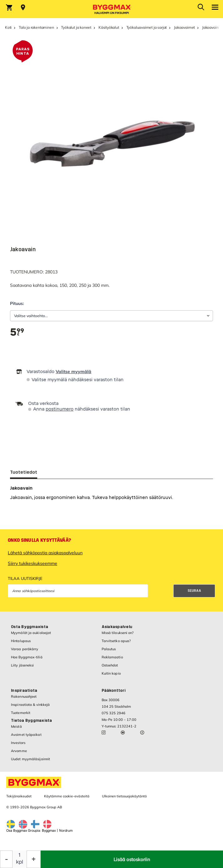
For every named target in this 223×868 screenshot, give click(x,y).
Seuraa (194, 591)
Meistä (16, 726)
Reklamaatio (112, 657)
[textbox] (17, 332)
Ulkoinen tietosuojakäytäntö (124, 796)
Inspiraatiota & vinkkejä (30, 705)
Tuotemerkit (21, 713)
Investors (18, 743)
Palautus (109, 649)
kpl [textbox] (20, 862)
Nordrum (66, 831)
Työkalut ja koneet (76, 27)
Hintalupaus (21, 641)
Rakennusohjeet (24, 696)
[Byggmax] (112, 9)
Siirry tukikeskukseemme (33, 563)
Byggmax (49, 831)
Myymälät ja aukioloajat (31, 633)
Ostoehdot (110, 665)
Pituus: (17, 303)
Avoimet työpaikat (26, 735)
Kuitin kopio (111, 673)
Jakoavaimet (184, 27)
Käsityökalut (109, 27)
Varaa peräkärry (25, 649)
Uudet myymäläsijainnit (30, 759)
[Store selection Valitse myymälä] (23, 7)
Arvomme (19, 751)
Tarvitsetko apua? (116, 641)
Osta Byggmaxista (30, 627)
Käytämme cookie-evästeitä (67, 796)
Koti (8, 27)
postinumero (60, 409)
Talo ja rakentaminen (36, 27)
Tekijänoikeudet (19, 796)
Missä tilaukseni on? (118, 633)
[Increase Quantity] (34, 859)
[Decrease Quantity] (6, 859)
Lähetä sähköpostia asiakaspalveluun (45, 553)
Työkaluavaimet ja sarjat (147, 27)
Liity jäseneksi (23, 665)
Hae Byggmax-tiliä (27, 657)
